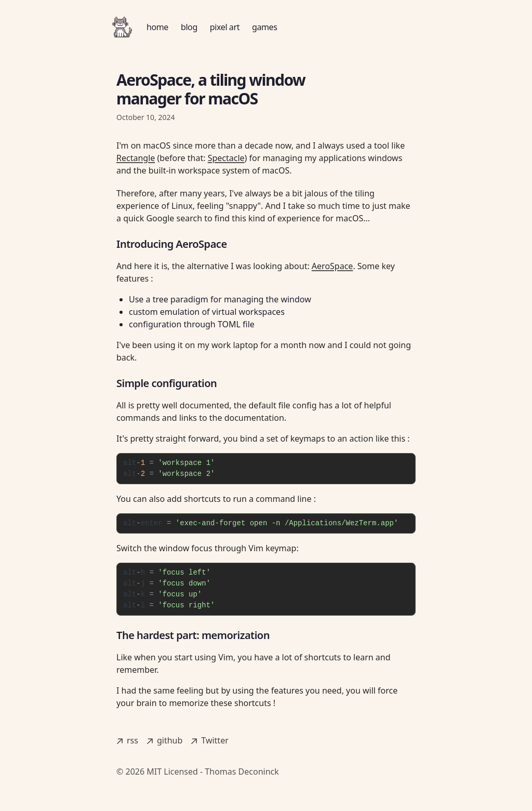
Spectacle (226, 158)
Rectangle (136, 158)
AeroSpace (332, 266)
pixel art (225, 27)
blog (189, 27)
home (157, 27)
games (264, 27)
